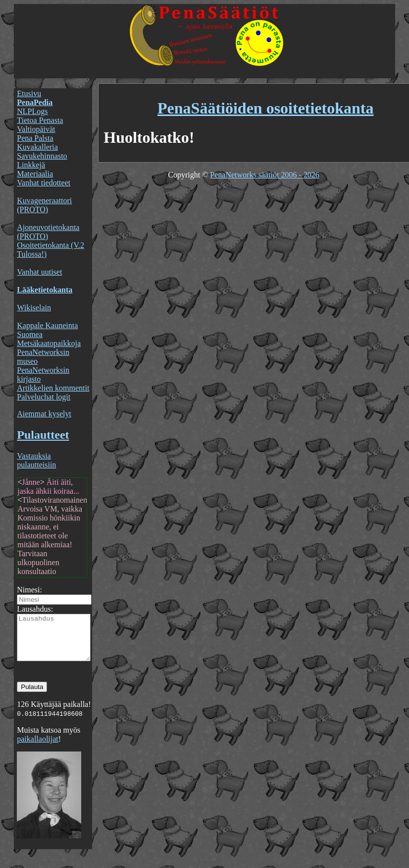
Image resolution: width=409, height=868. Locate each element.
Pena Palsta (35, 138)
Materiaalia (35, 174)
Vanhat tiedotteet (44, 183)
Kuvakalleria (37, 147)
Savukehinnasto (42, 156)
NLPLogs (32, 111)
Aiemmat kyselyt (44, 414)
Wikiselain (34, 308)
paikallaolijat (38, 748)
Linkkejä (31, 165)
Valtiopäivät (36, 129)
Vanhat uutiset (39, 272)
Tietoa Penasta (40, 120)
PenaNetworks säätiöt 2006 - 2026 (264, 175)
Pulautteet (43, 435)
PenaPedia (35, 102)
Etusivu (29, 93)
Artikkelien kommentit (53, 388)
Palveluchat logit (44, 397)
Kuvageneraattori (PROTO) (44, 205)
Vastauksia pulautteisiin (36, 460)
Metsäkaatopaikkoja (49, 343)
